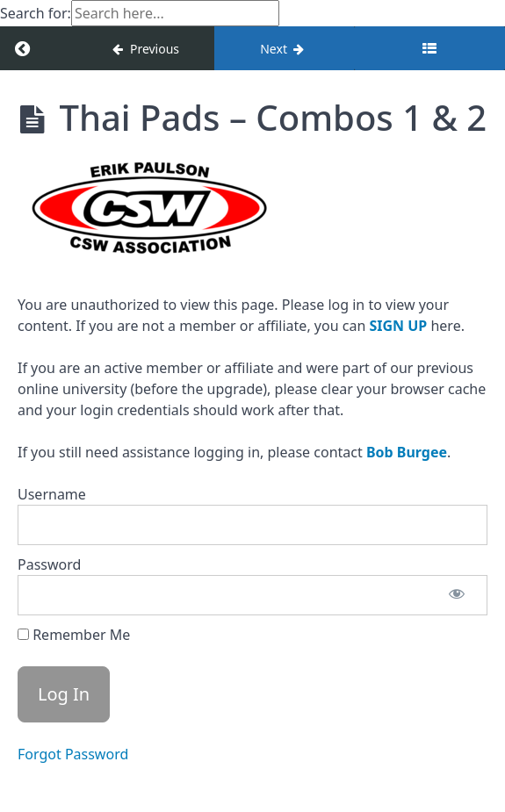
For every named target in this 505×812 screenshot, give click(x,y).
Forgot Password (73, 754)
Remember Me (74, 635)
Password (49, 564)
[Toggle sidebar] (429, 48)
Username (52, 494)
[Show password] (457, 595)
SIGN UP (398, 326)
